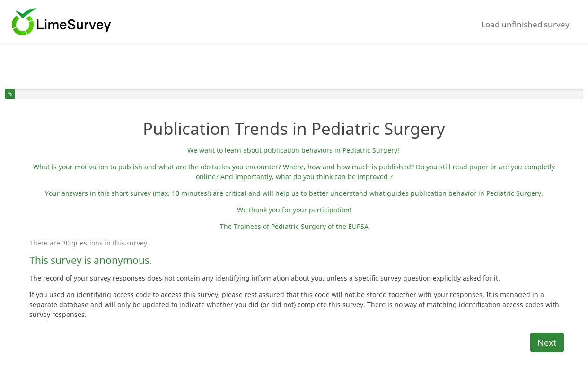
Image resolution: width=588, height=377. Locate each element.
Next (547, 342)
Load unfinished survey (525, 24)
